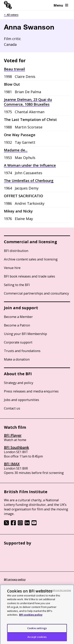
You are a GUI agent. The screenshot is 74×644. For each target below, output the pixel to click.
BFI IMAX (12, 464)
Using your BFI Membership (25, 334)
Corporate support (18, 342)
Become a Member (18, 317)
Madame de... (16, 150)
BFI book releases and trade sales (30, 276)
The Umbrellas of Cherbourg (29, 181)
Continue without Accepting (56, 592)
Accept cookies (37, 638)
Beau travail (15, 69)
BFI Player (13, 435)
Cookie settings (37, 630)
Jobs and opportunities (22, 400)
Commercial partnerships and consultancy (36, 293)
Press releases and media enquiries (31, 391)
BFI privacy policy (15, 579)
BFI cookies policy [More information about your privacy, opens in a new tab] (31, 616)
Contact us (12, 408)
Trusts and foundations (22, 351)
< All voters (11, 15)
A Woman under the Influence (30, 165)
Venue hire (12, 268)
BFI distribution (16, 251)
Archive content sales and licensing (31, 259)
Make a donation (17, 359)
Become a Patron (17, 325)
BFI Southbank (16, 447)
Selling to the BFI (17, 285)
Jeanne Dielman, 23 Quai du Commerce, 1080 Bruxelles (28, 102)
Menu (61, 5)
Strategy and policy (19, 383)
